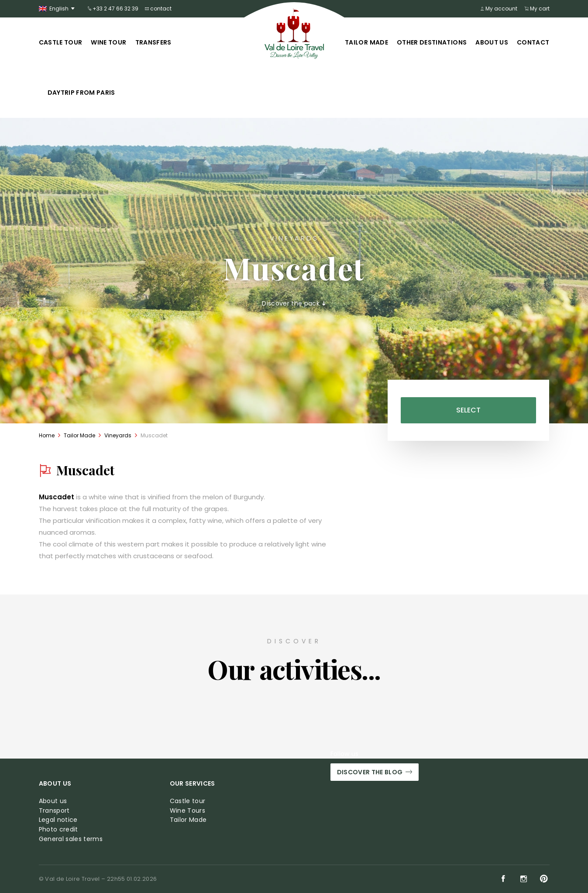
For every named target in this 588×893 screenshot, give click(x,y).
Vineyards (118, 435)
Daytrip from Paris (81, 93)
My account (500, 9)
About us (492, 42)
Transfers (153, 42)
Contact (533, 42)
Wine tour (108, 42)
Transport (54, 811)
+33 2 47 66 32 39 (113, 9)
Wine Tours (188, 811)
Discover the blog (375, 772)
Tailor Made (366, 42)
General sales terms (71, 839)
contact (158, 9)
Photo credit (58, 829)
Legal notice (58, 820)
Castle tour (61, 42)
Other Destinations (432, 42)
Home (47, 435)
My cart (537, 9)
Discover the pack (294, 304)
